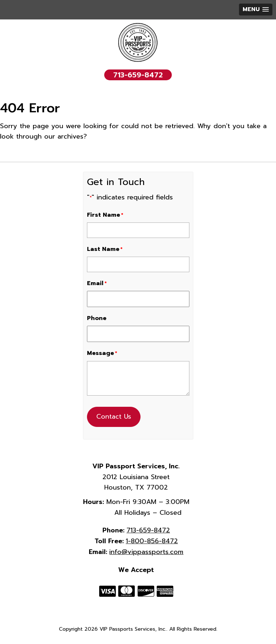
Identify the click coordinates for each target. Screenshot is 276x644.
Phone (97, 318)
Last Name (105, 249)
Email (97, 283)
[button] (256, 10)
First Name (105, 215)
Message (102, 353)
